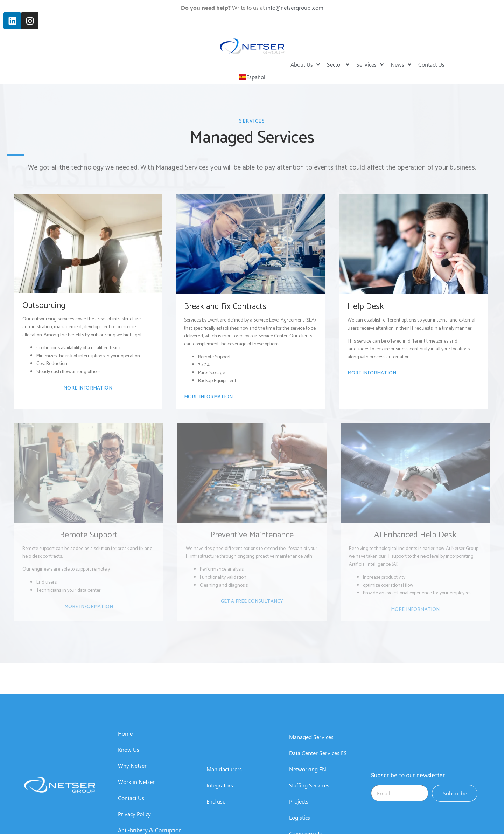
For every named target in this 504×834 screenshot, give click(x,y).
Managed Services (311, 821)
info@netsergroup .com (295, 6)
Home (125, 818)
